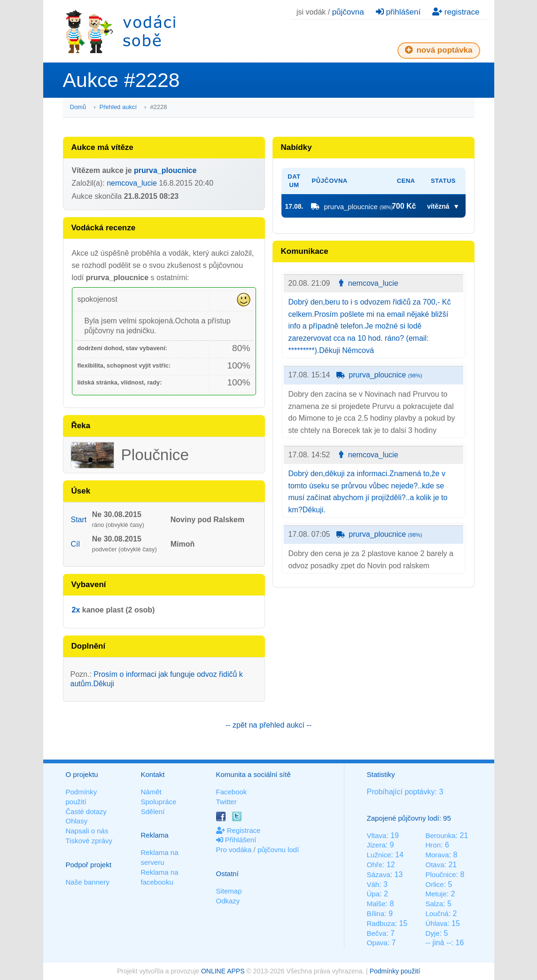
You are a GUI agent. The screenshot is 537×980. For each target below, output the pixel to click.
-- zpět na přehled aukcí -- (268, 725)
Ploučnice (440, 874)
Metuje (436, 894)
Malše (376, 904)
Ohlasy (77, 821)
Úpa (374, 894)
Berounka (440, 835)
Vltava (377, 835)
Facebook (232, 792)
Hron (433, 845)
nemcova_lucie (132, 183)
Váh (373, 884)
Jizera (376, 845)
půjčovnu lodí (278, 850)
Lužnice (379, 855)
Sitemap (229, 891)
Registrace (238, 830)
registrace (456, 12)
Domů (78, 107)
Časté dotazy (86, 811)
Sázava (379, 874)
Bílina (376, 913)
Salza (434, 904)
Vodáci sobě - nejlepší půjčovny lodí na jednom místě (121, 31)
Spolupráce (159, 802)
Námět (151, 792)
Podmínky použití (395, 971)
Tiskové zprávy (89, 841)
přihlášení (398, 12)
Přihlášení (236, 840)
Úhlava (436, 923)
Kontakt (153, 774)
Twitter (226, 802)
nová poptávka (439, 50)
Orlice (434, 884)
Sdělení (153, 811)
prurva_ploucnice (165, 170)
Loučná (437, 913)
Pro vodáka (234, 850)
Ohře (375, 865)
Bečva (377, 933)
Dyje (432, 933)
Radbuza (381, 923)
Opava (377, 943)
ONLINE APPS (223, 971)
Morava (437, 855)
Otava (435, 865)
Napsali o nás (87, 831)
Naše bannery (88, 882)
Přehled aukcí (118, 107)
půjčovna (348, 12)
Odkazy (228, 901)
